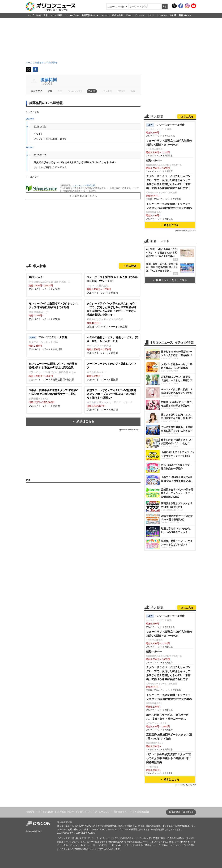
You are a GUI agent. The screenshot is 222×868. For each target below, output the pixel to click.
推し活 (173, 15)
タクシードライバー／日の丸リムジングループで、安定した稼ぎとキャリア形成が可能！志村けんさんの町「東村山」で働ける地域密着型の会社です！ (170, 182)
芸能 (39, 15)
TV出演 (92, 91)
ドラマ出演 (106, 91)
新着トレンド (185, 15)
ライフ (151, 15)
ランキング (162, 15)
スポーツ (105, 15)
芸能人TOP (37, 91)
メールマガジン (102, 812)
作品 (60, 91)
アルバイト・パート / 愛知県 (112, 285)
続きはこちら (85, 421)
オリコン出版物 (46, 812)
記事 (50, 91)
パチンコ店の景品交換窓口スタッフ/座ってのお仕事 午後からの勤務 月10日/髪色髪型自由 (169, 758)
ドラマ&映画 (56, 15)
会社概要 (30, 812)
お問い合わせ (84, 812)
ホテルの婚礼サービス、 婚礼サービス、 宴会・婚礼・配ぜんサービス (167, 717)
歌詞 (133, 91)
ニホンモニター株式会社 (84, 185)
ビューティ (140, 15)
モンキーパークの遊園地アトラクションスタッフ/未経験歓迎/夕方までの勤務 (169, 206)
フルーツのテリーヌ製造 (165, 125)
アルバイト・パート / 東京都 (54, 398)
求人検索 (131, 266)
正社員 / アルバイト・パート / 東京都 (112, 315)
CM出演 (121, 91)
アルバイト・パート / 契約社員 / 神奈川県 (54, 371)
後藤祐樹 (49, 80)
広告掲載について (66, 812)
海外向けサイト (121, 812)
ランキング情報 (75, 91)
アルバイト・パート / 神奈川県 (54, 343)
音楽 (45, 15)
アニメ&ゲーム (72, 15)
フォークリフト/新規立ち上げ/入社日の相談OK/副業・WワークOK (169, 143)
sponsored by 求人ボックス (130, 430)
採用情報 (176, 812)
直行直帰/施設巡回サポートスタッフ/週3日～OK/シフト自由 (169, 737)
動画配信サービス (90, 15)
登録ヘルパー (154, 160)
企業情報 (189, 812)
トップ (31, 15)
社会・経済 (117, 15)
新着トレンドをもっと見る (170, 280)
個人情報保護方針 (141, 812)
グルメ (129, 15)
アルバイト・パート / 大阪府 (54, 283)
